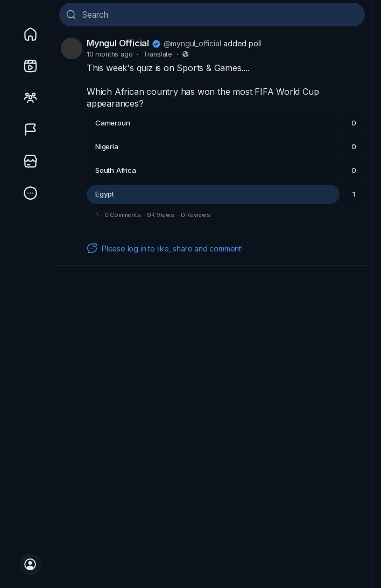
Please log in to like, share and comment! (165, 248)
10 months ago (110, 54)
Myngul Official (118, 43)
